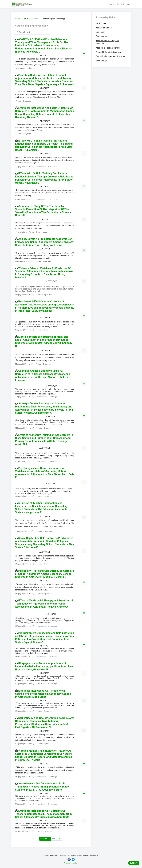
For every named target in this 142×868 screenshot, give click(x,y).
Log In (112, 4)
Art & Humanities (31, 19)
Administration (77, 855)
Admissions (54, 855)
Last (59, 839)
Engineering (101, 36)
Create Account (123, 4)
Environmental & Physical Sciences (108, 42)
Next (54, 839)
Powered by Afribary (71, 863)
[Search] (33, 32)
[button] (84, 54)
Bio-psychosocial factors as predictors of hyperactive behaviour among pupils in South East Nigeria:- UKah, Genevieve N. (44, 666)
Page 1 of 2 (46, 838)
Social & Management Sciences (111, 56)
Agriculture (101, 23)
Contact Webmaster (91, 855)
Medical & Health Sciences (108, 48)
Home (18, 19)
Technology (101, 61)
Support (134, 863)
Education (101, 32)
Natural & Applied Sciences (108, 52)
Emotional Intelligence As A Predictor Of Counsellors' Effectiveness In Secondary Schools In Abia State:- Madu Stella (43, 694)
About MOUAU (65, 855)
